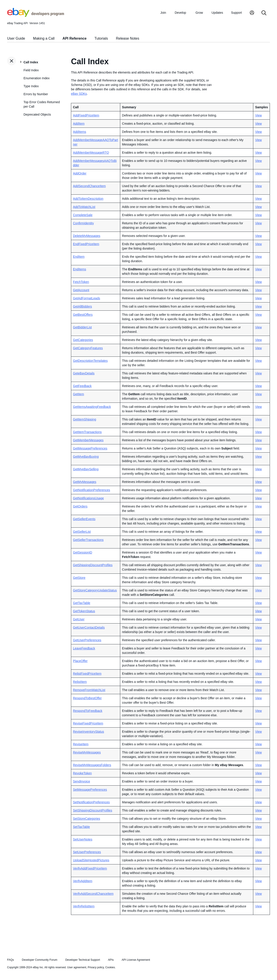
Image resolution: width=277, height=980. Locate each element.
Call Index (31, 62)
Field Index (31, 70)
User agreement (77, 967)
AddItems (80, 132)
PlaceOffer (80, 661)
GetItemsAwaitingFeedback (92, 407)
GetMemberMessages (88, 440)
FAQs (11, 960)
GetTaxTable (82, 603)
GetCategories (83, 340)
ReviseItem (81, 744)
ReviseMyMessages (87, 752)
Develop (180, 13)
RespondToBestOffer (87, 698)
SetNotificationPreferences (91, 802)
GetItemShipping (84, 419)
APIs (111, 960)
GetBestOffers (83, 315)
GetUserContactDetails (89, 628)
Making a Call (44, 38)
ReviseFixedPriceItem (88, 723)
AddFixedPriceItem (86, 115)
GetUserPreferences (87, 640)
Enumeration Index (37, 78)
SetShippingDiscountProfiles (93, 810)
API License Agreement (136, 960)
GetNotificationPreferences (91, 490)
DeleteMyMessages (87, 236)
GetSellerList (82, 532)
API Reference (75, 38)
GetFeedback (82, 386)
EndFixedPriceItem (86, 244)
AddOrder (80, 173)
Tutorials (101, 38)
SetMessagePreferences (90, 790)
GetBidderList (82, 327)
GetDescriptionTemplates (90, 361)
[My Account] (252, 13)
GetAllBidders (83, 306)
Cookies (110, 967)
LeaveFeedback (84, 648)
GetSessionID (83, 552)
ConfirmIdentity (83, 223)
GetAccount (81, 290)
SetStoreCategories (86, 819)
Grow (199, 13)
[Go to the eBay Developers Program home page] (36, 16)
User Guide (16, 38)
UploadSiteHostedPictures (91, 860)
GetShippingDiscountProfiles (93, 565)
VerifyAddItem (83, 881)
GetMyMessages (85, 482)
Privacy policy (96, 967)
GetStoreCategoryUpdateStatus (95, 590)
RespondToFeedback (88, 711)
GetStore (79, 578)
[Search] (264, 13)
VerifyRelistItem (84, 906)
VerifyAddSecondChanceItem (93, 894)
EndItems (80, 269)
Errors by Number (36, 94)
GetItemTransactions (87, 432)
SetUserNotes (83, 839)
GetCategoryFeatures (88, 348)
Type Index (31, 86)
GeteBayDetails (84, 373)
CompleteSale (83, 215)
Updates (217, 13)
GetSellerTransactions (88, 540)
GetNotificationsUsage (88, 498)
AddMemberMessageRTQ (91, 153)
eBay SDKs (79, 94)
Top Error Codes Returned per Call (42, 104)
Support (237, 13)
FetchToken (81, 282)
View (258, 115)
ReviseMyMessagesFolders (92, 765)
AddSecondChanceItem (89, 186)
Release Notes (128, 38)
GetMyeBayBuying (86, 457)
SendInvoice (82, 781)
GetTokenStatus (84, 611)
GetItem (79, 394)
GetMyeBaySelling (86, 469)
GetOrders (80, 506)
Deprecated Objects (37, 114)
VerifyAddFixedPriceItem (90, 868)
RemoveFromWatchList (89, 690)
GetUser (79, 619)
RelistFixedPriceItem (87, 674)
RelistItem (80, 682)
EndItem (79, 257)
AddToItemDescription (88, 199)
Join (163, 13)
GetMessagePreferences (90, 448)
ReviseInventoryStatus (88, 732)
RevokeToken (82, 773)
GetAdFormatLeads (86, 298)
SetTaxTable (81, 827)
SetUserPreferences (87, 852)
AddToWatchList (84, 207)
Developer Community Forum (40, 960)
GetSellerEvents (84, 519)
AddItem (79, 124)
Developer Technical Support (83, 960)
